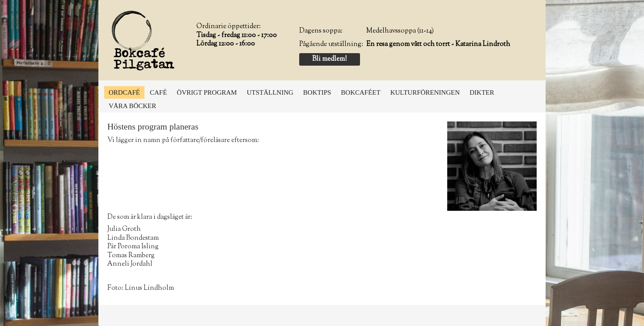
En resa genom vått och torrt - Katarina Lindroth (438, 44)
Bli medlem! (329, 59)
